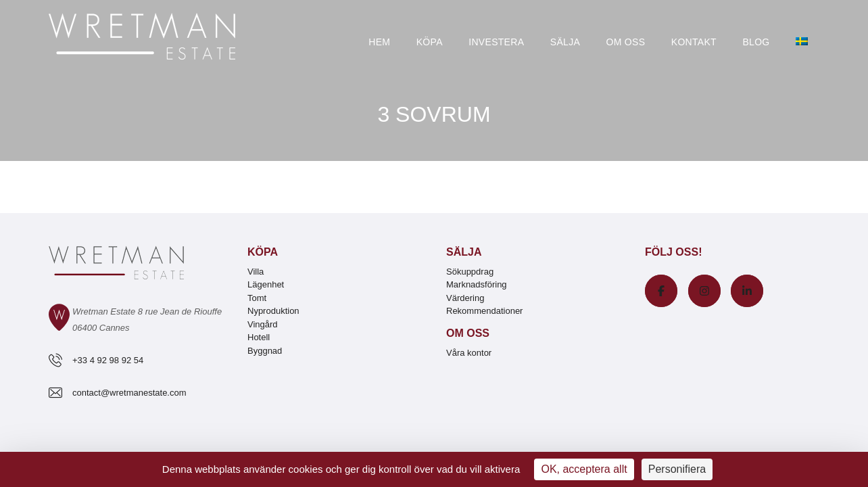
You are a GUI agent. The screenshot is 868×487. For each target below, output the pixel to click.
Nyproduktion (273, 311)
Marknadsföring (477, 284)
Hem (379, 42)
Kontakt (694, 42)
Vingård (263, 324)
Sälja (565, 42)
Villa (256, 272)
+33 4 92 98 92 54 (108, 360)
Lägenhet (266, 284)
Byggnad (265, 351)
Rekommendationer (484, 311)
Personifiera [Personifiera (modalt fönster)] (677, 469)
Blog (756, 42)
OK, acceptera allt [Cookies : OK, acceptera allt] (584, 469)
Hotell (259, 337)
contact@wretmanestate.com (129, 393)
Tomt (257, 298)
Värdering (465, 298)
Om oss (626, 42)
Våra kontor (469, 353)
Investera (496, 42)
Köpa (430, 42)
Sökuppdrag (470, 272)
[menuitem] (802, 42)
